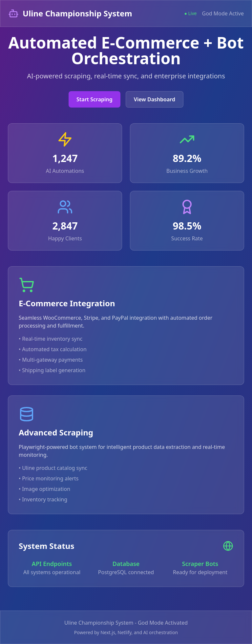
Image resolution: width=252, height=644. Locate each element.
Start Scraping (94, 99)
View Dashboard (155, 99)
